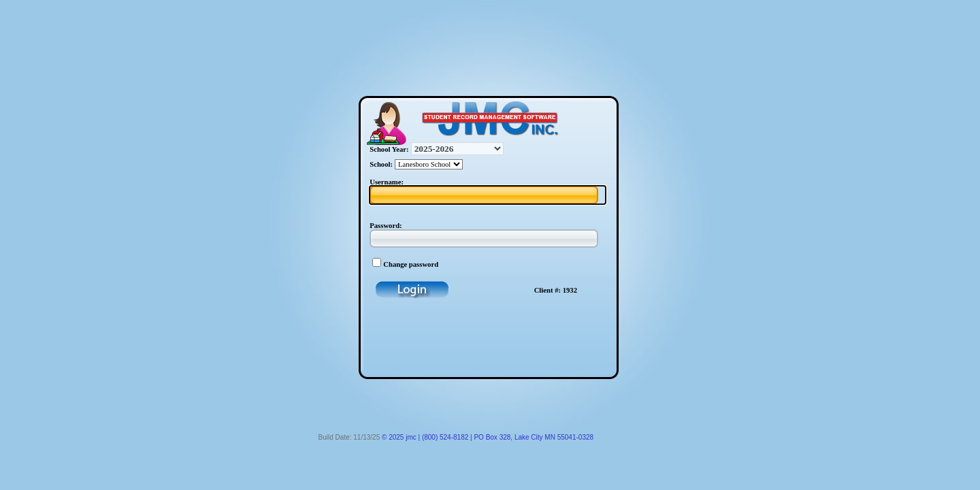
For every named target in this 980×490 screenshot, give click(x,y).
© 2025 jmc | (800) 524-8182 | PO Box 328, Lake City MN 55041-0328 (488, 437)
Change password (411, 264)
